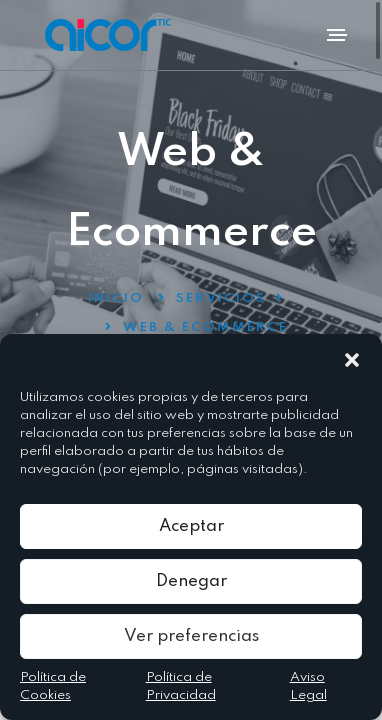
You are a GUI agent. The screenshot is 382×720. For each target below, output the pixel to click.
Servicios (221, 298)
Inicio (116, 298)
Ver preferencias (191, 636)
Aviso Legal (308, 686)
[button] (352, 359)
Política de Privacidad (181, 686)
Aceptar (191, 526)
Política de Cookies (53, 686)
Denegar (191, 581)
